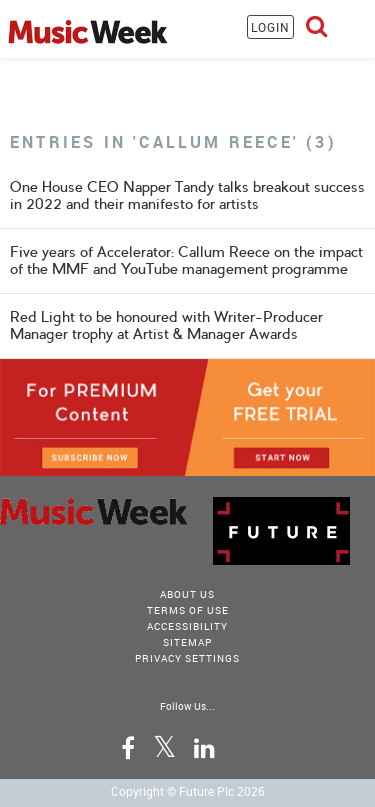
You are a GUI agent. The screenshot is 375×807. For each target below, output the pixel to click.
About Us (187, 594)
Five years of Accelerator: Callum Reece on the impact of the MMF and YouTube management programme (186, 260)
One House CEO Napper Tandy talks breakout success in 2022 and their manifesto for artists (187, 195)
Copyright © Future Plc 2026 (188, 791)
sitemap (187, 642)
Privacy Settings (187, 658)
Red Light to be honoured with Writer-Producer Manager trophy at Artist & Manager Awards (166, 325)
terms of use (188, 610)
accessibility (187, 626)
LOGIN (270, 27)
